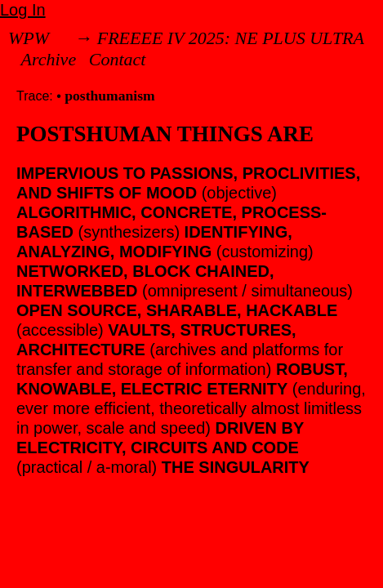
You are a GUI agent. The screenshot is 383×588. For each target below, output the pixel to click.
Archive (49, 59)
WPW (29, 38)
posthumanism (110, 96)
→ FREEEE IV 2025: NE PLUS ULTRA (219, 38)
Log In (23, 10)
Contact (118, 59)
